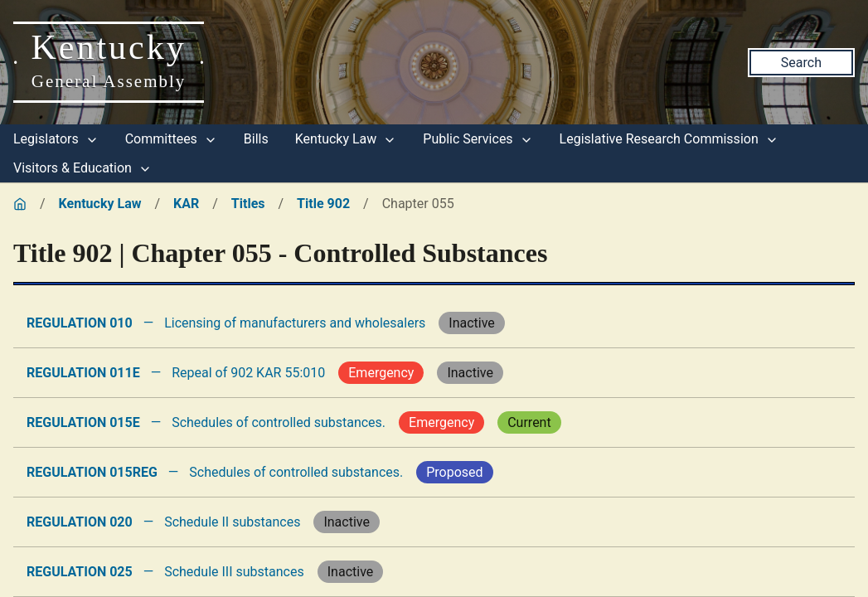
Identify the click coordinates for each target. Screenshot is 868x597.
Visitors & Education (82, 168)
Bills (256, 139)
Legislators (56, 139)
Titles (248, 204)
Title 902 (323, 204)
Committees (171, 139)
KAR (186, 204)
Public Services (478, 139)
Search (801, 63)
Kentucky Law (346, 139)
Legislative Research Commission (669, 139)
